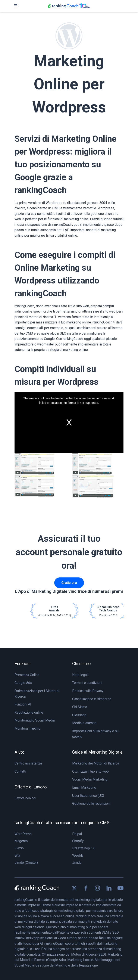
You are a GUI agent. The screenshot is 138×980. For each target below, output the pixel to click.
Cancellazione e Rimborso (92, 699)
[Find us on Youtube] (120, 888)
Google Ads (23, 683)
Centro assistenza (28, 763)
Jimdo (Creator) (26, 863)
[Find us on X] (74, 888)
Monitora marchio (27, 728)
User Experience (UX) (88, 796)
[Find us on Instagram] (97, 888)
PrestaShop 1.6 (84, 848)
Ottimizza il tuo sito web (90, 771)
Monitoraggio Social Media (35, 720)
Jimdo (77, 863)
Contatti (20, 771)
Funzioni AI (23, 704)
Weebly (78, 855)
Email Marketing (84, 787)
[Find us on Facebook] (86, 888)
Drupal (77, 834)
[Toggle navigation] (16, 6)
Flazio (19, 848)
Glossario (79, 715)
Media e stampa (84, 723)
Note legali (80, 675)
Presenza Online (27, 675)
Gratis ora (69, 583)
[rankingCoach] (69, 6)
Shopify (78, 841)
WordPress (23, 834)
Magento (21, 841)
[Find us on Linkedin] (109, 888)
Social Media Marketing (90, 779)
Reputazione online (29, 712)
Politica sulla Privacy (88, 691)
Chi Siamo (80, 707)
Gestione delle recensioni (91, 804)
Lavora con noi (25, 798)
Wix (17, 855)
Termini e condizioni (87, 683)
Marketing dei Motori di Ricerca (96, 763)
